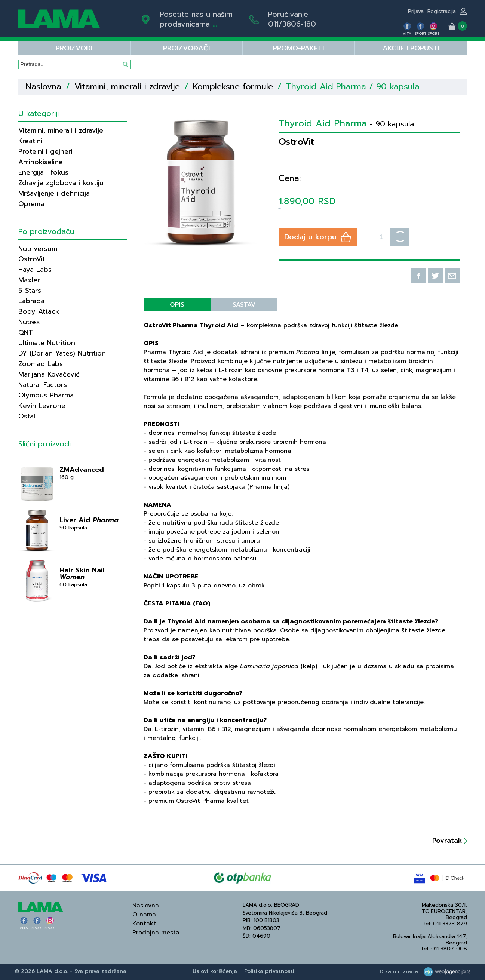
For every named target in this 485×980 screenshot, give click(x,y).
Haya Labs (35, 270)
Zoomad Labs (41, 364)
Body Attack (39, 311)
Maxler (29, 280)
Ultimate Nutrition (47, 343)
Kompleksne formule (233, 87)
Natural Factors (43, 385)
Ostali (27, 416)
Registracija (442, 11)
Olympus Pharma (46, 395)
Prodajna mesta (156, 933)
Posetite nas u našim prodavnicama (196, 19)
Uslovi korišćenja (215, 971)
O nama (144, 915)
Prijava (416, 11)
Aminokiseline (41, 162)
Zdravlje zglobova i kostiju (61, 183)
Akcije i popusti (411, 48)
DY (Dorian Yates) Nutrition (62, 353)
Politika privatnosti (269, 971)
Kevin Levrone (42, 406)
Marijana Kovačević (49, 374)
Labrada (31, 301)
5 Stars (30, 291)
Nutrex (29, 322)
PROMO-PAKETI (298, 48)
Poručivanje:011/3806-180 (292, 19)
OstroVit (32, 259)
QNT (26, 332)
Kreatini (30, 141)
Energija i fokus (43, 172)
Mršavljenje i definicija (54, 193)
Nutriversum (38, 249)
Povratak (450, 841)
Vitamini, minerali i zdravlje (127, 87)
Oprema (31, 204)
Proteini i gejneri (45, 151)
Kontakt (144, 924)
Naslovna (44, 87)
